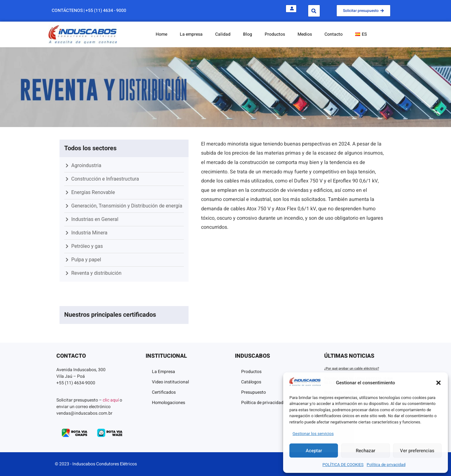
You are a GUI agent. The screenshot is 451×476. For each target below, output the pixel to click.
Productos (275, 34)
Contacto (334, 34)
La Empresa (163, 372)
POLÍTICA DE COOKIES (343, 465)
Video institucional (170, 382)
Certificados (164, 392)
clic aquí (111, 400)
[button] (438, 383)
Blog (248, 34)
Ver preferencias (417, 451)
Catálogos (251, 382)
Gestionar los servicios (313, 434)
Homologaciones (168, 403)
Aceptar (314, 451)
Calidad (223, 34)
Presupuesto (254, 392)
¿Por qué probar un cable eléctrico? (352, 369)
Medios (305, 34)
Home (161, 34)
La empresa (191, 34)
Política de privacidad (386, 465)
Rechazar (365, 451)
